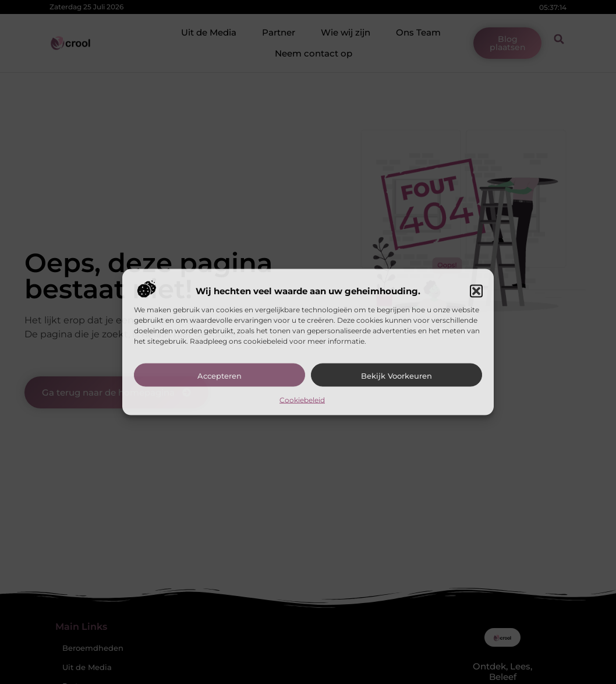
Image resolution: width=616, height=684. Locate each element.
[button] (476, 291)
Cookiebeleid (302, 399)
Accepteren (220, 375)
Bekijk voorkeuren (396, 375)
